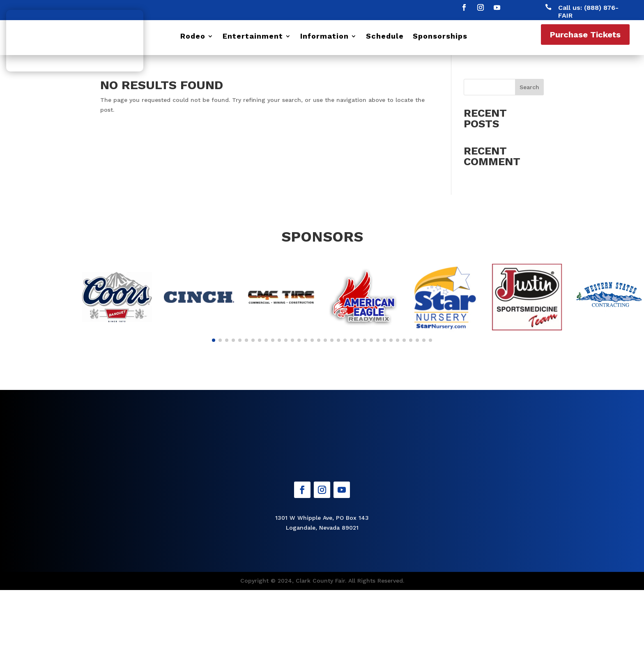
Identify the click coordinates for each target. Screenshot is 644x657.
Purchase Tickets (585, 35)
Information (324, 37)
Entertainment (253, 37)
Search (529, 87)
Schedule (385, 37)
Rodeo (193, 37)
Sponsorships (440, 37)
